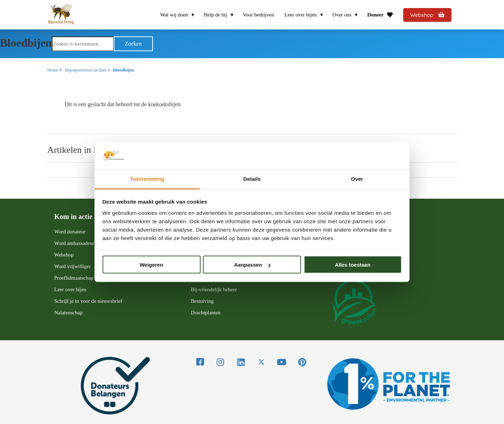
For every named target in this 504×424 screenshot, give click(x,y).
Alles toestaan (353, 265)
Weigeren (151, 265)
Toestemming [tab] (147, 179)
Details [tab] (252, 179)
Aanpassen (252, 265)
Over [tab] (357, 179)
